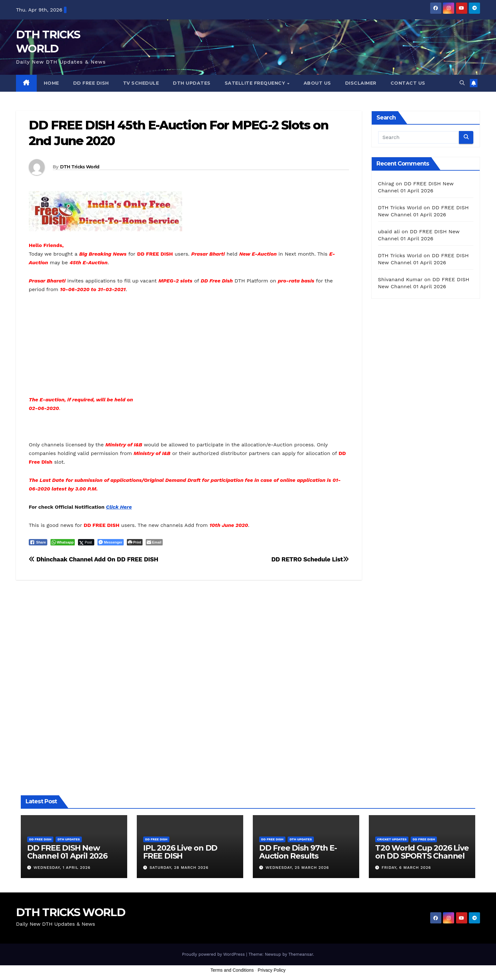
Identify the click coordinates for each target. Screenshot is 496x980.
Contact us (408, 83)
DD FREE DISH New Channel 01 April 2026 (67, 852)
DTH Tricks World (80, 167)
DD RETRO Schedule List (310, 559)
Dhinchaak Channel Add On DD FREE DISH (93, 559)
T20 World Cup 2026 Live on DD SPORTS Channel (422, 852)
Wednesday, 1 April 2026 (62, 868)
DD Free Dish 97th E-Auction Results (298, 852)
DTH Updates (192, 83)
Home (51, 83)
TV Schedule (141, 83)
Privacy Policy (271, 970)
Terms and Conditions (232, 970)
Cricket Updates (392, 839)
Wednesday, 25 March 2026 (297, 868)
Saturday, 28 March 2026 (179, 868)
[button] (462, 83)
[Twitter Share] (86, 542)
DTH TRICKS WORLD (70, 912)
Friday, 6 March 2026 (406, 868)
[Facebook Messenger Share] (110, 542)
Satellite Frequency (256, 83)
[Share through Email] (154, 542)
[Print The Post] (135, 542)
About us (317, 83)
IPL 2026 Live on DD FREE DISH (180, 852)
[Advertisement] (189, 348)
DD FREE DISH (91, 83)
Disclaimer (361, 83)
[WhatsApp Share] (63, 542)
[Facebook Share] (38, 542)
